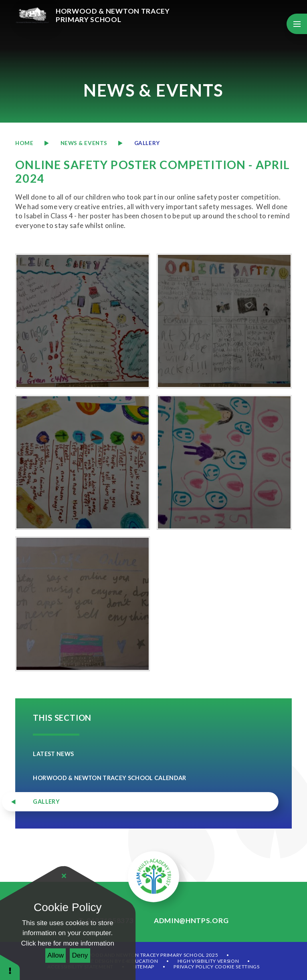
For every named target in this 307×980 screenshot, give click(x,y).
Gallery (147, 143)
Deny (80, 955)
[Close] (64, 876)
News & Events (84, 143)
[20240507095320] (83, 321)
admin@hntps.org (191, 921)
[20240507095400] (83, 604)
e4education (140, 961)
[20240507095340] (83, 462)
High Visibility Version (208, 961)
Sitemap (143, 967)
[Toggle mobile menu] (297, 24)
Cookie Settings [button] (237, 967)
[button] (10, 967)
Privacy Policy (194, 967)
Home (24, 143)
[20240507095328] (224, 321)
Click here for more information (68, 943)
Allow (56, 955)
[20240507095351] (224, 462)
